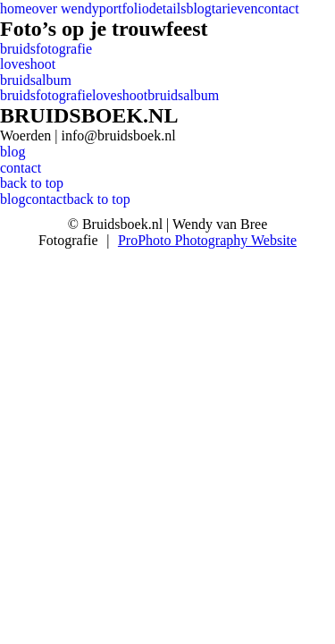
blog (198, 8)
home (16, 8)
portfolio (124, 8)
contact (278, 8)
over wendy (66, 8)
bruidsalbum (36, 80)
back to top (32, 183)
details (168, 8)
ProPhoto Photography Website (207, 240)
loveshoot (28, 64)
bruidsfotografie (46, 49)
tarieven (235, 8)
